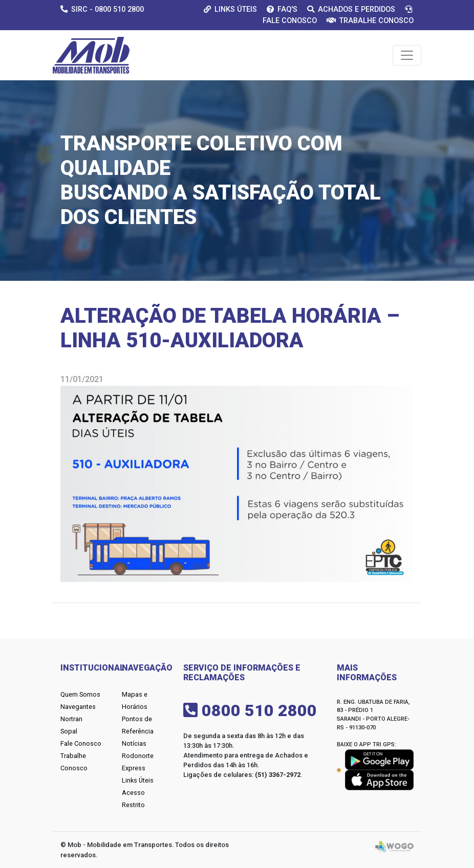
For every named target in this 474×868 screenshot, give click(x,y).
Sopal (69, 731)
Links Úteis (230, 9)
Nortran (71, 719)
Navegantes (78, 707)
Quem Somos (80, 694)
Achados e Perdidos (351, 9)
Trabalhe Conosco (370, 21)
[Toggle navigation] (407, 55)
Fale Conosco (81, 743)
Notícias (134, 743)
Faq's (282, 9)
